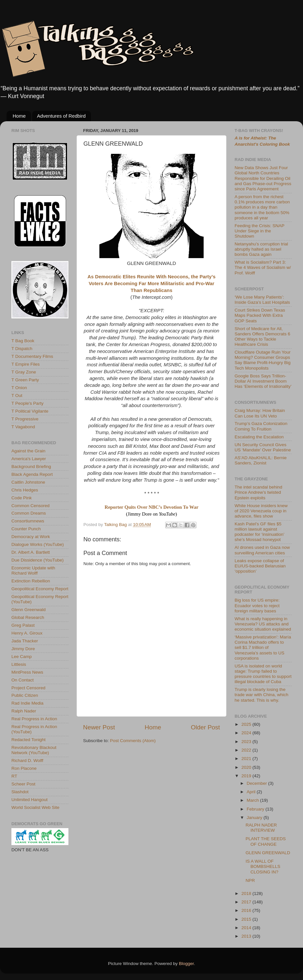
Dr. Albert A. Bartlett (31, 552)
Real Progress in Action (34, 719)
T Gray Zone (24, 372)
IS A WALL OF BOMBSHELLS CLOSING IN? (263, 866)
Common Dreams (29, 513)
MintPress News (27, 672)
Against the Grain (28, 451)
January (255, 818)
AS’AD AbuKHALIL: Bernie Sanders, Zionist (261, 460)
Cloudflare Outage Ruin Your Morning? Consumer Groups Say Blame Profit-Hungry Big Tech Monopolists (263, 360)
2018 (247, 893)
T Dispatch (22, 349)
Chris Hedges (25, 490)
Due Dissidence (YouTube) (37, 560)
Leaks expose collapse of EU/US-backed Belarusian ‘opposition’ (260, 566)
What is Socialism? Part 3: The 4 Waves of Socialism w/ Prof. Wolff (263, 267)
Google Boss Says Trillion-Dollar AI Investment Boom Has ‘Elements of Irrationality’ (263, 381)
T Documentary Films (32, 356)
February (256, 809)
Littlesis (19, 664)
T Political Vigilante (30, 411)
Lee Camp (22, 657)
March (253, 800)
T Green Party (25, 380)
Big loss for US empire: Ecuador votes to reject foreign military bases (257, 605)
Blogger (186, 964)
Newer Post (99, 727)
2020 (247, 767)
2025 (247, 724)
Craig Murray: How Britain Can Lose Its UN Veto (260, 413)
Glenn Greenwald (29, 610)
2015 (247, 919)
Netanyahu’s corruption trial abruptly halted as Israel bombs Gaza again (261, 249)
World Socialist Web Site (35, 807)
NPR (250, 880)
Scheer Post (23, 784)
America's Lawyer (29, 459)
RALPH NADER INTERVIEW (261, 828)
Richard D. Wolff (27, 761)
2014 (247, 928)
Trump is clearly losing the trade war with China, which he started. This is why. (261, 695)
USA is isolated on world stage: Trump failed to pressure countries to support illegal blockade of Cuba (263, 674)
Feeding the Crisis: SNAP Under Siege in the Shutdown (260, 231)
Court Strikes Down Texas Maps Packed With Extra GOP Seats (260, 315)
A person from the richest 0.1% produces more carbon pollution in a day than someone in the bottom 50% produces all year (262, 207)
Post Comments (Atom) (133, 741)
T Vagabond (23, 427)
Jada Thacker (25, 641)
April (252, 792)
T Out (17, 395)
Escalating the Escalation (259, 437)
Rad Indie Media (27, 703)
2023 (247, 742)
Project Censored (28, 688)
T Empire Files (26, 364)
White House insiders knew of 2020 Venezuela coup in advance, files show (261, 511)
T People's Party (27, 403)
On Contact (22, 680)
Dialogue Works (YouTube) (38, 544)
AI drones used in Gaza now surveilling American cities (262, 550)
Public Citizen (25, 695)
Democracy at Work (31, 537)
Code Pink (22, 498)
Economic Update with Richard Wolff (33, 570)
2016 (247, 910)
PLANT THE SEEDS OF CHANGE (266, 841)
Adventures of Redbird (61, 116)
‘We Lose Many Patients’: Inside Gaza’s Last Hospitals (262, 300)
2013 (247, 936)
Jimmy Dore (23, 649)
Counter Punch (26, 529)
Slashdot (20, 792)
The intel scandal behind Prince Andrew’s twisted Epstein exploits (258, 492)
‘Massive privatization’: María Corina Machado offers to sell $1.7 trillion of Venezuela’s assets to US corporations (263, 648)
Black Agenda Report (32, 474)
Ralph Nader (24, 711)
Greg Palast (23, 625)
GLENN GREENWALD (268, 853)
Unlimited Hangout (29, 800)
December (257, 783)
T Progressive (25, 419)
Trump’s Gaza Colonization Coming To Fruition (261, 426)
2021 (247, 759)
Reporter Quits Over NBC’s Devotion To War (151, 507)
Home (19, 116)
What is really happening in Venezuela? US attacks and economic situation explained (263, 624)
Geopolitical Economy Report (40, 589)
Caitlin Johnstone (28, 482)
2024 (247, 733)
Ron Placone (24, 768)
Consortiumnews (28, 521)
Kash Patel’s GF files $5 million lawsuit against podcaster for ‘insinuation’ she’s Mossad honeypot (260, 532)
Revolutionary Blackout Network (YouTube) (34, 750)
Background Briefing (31, 467)
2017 (247, 902)
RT (14, 776)
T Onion (19, 388)
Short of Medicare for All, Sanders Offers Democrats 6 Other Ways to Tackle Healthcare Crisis (262, 337)
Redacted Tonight (29, 740)
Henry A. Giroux (27, 633)
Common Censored (30, 506)
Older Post (205, 727)
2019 (247, 776)
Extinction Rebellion (31, 581)
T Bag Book (23, 341)
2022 (247, 750)
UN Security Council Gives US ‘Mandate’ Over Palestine (263, 447)
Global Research (28, 617)
